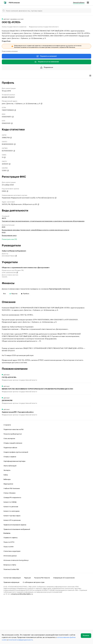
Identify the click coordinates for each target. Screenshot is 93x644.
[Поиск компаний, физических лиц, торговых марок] (46, 11)
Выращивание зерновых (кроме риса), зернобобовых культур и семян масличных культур (36, 230)
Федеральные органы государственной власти (44, 27)
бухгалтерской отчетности (60, 289)
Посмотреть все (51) (9, 239)
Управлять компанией (46, 56)
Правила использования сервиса (15, 569)
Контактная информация (12, 622)
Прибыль (25, 294)
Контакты (7, 578)
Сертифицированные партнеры (14, 505)
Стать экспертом (9, 483)
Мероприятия (8, 528)
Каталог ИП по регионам (12, 564)
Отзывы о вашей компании (13, 487)
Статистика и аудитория (12, 595)
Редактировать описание (10, 51)
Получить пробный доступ (13, 478)
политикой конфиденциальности (21, 640)
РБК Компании (14, 3)
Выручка (14, 294)
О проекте (7, 469)
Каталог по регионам (11, 551)
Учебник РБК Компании (12, 533)
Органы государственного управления (14, 27)
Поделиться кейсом (10, 492)
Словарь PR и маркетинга (12, 542)
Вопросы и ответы (10, 609)
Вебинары (7, 524)
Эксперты (7, 514)
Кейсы (6, 519)
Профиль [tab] (5, 76)
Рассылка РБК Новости (42, 622)
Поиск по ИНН (8, 591)
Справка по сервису (10, 582)
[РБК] (5, 2)
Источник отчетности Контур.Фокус (16, 605)
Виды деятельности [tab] (19, 76)
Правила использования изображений (17, 574)
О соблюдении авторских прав (34, 627)
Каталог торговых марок (12, 560)
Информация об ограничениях (64, 622)
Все (5, 294)
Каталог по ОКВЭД (10, 546)
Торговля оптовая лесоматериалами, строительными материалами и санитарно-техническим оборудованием (43, 221)
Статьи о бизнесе (9, 537)
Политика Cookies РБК (11, 614)
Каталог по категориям (11, 555)
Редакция (27, 622)
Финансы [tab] (32, 76)
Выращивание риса (9, 235)
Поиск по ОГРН (9, 586)
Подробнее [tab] (6, 41)
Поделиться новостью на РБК (14, 474)
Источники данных (10, 600)
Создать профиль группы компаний (16, 496)
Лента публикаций (10, 510)
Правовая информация (11, 627)
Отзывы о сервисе (10, 501)
